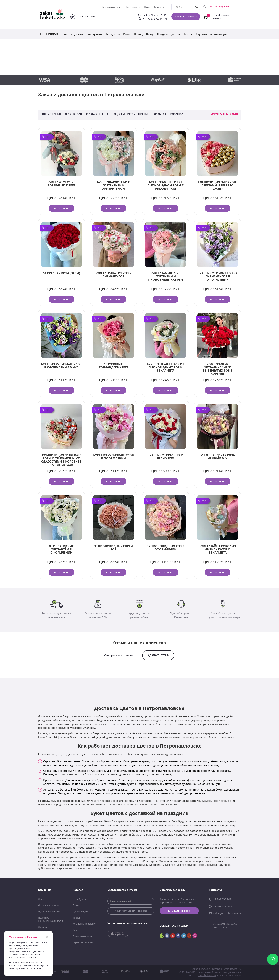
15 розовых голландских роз (113, 366)
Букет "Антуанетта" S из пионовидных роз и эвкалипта (165, 367)
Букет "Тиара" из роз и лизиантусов (114, 275)
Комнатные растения (85, 924)
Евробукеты (94, 114)
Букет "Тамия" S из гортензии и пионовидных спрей (166, 276)
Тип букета (94, 34)
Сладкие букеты (168, 34)
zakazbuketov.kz (207, 976)
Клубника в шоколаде (211, 34)
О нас (147, 7)
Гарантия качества (83, 942)
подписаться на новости (131, 911)
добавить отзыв (158, 656)
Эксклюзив (73, 114)
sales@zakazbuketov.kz (225, 914)
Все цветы (113, 34)
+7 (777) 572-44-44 (152, 15)
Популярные (51, 114)
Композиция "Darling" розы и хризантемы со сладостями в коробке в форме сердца (61, 460)
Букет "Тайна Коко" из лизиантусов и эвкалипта (218, 550)
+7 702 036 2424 (221, 900)
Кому (150, 34)
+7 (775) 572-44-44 (152, 18)
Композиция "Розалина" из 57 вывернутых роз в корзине (218, 369)
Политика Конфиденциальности (50, 920)
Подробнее (61, 208)
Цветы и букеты (82, 912)
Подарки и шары (82, 936)
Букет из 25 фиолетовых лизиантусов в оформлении (218, 276)
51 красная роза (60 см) (61, 273)
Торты (188, 34)
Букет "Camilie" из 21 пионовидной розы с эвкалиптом (166, 185)
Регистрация (222, 7)
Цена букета (80, 899)
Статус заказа (133, 7)
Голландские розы (121, 114)
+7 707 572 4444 (221, 907)
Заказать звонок (187, 17)
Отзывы (42, 927)
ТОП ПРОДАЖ (49, 34)
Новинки (176, 114)
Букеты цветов (72, 34)
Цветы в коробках (152, 114)
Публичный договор (50, 912)
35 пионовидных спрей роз (113, 548)
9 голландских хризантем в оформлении (61, 550)
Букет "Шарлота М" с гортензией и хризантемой (113, 185)
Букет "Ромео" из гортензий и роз (61, 184)
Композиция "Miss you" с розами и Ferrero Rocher (218, 185)
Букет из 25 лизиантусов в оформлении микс (61, 366)
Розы (127, 34)
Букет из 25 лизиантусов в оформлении (114, 457)
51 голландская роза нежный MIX (218, 457)
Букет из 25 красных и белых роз (165, 457)
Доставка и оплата (112, 7)
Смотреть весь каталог (224, 114)
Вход (210, 7)
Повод (138, 34)
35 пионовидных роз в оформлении (166, 548)
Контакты (159, 7)
